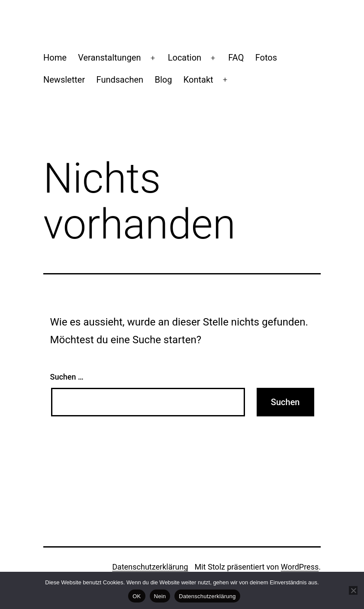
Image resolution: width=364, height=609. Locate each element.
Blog (163, 80)
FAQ (236, 58)
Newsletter (64, 80)
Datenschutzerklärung (150, 567)
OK (137, 596)
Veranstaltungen (109, 58)
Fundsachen (120, 80)
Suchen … (67, 377)
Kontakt (198, 80)
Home (55, 58)
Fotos (266, 58)
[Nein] (353, 590)
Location (185, 58)
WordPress (300, 567)
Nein (160, 596)
